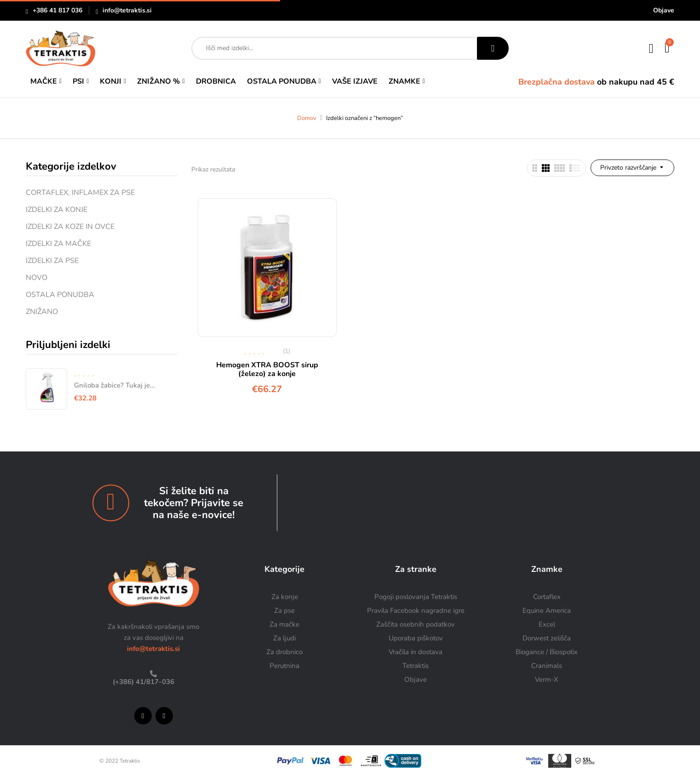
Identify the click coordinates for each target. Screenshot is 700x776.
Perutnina (284, 666)
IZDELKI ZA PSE (52, 261)
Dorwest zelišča (547, 638)
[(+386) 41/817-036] (153, 674)
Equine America (547, 611)
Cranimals (547, 666)
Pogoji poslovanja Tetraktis (416, 597)
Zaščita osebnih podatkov (416, 624)
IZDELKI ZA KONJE (57, 210)
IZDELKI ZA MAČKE (58, 244)
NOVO (37, 278)
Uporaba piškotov (416, 638)
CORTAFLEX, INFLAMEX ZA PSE (80, 193)
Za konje (285, 597)
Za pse (284, 611)
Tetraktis (416, 666)
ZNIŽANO (42, 312)
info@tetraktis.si (127, 10)
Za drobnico (284, 652)
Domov (307, 118)
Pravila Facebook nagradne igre (416, 611)
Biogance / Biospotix (547, 652)
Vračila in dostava (416, 652)
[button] (668, 48)
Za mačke (284, 624)
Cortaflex (547, 597)
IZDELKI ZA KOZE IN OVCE (70, 227)
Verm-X (547, 679)
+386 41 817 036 (57, 10)
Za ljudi (284, 638)
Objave (664, 10)
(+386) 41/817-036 (143, 682)
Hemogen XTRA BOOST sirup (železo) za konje (267, 369)
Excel (547, 624)
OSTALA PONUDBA (60, 295)
